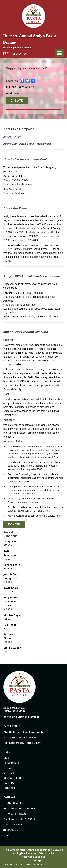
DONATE (9, 768)
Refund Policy (24, 864)
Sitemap (35, 860)
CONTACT (9, 788)
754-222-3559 (19, 54)
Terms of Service (40, 864)
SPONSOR (9, 773)
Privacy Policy (9, 864)
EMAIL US (11, 830)
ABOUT (8, 758)
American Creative (34, 857)
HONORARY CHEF (14, 763)
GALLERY (9, 783)
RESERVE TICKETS (14, 778)
